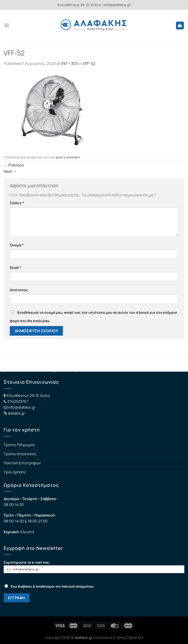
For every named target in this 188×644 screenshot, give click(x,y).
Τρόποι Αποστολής (20, 454)
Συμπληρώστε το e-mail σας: (94, 567)
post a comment (68, 157)
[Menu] (7, 25)
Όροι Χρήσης (15, 472)
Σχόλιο (17, 203)
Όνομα (17, 245)
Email (16, 268)
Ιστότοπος (19, 290)
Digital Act (135, 638)
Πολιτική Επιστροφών (22, 463)
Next (10, 171)
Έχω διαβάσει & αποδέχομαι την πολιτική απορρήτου (49, 586)
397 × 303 (69, 63)
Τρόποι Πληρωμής (19, 445)
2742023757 (18, 401)
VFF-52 (89, 63)
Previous (14, 165)
